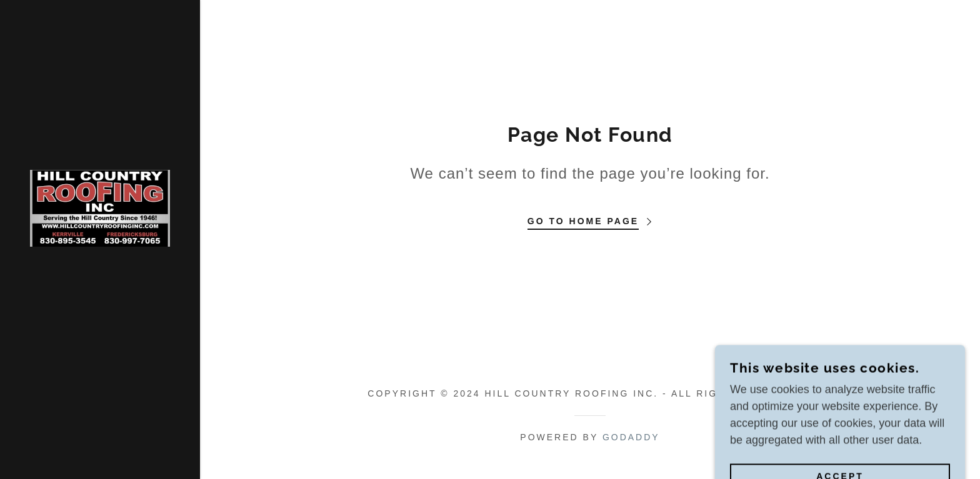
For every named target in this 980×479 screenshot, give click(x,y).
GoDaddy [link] (631, 437)
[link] (100, 207)
